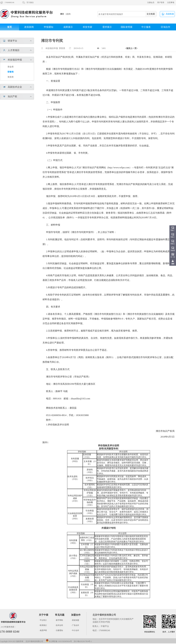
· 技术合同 (59, 625)
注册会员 (151, 2)
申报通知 (49, 27)
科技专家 (88, 27)
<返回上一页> (131, 48)
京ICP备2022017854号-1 (83, 641)
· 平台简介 (43, 620)
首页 (10, 27)
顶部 (173, 264)
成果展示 (68, 27)
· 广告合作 (75, 625)
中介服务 (146, 27)
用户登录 (161, 2)
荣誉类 (11, 72)
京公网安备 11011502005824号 (59, 641)
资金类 (11, 67)
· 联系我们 (43, 625)
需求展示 (107, 27)
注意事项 (171, 2)
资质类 (11, 77)
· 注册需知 (59, 630)
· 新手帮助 (59, 620)
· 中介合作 (75, 630)
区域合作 (166, 27)
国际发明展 (127, 27)
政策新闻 (29, 27)
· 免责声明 (43, 630)
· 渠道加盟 (75, 620)
